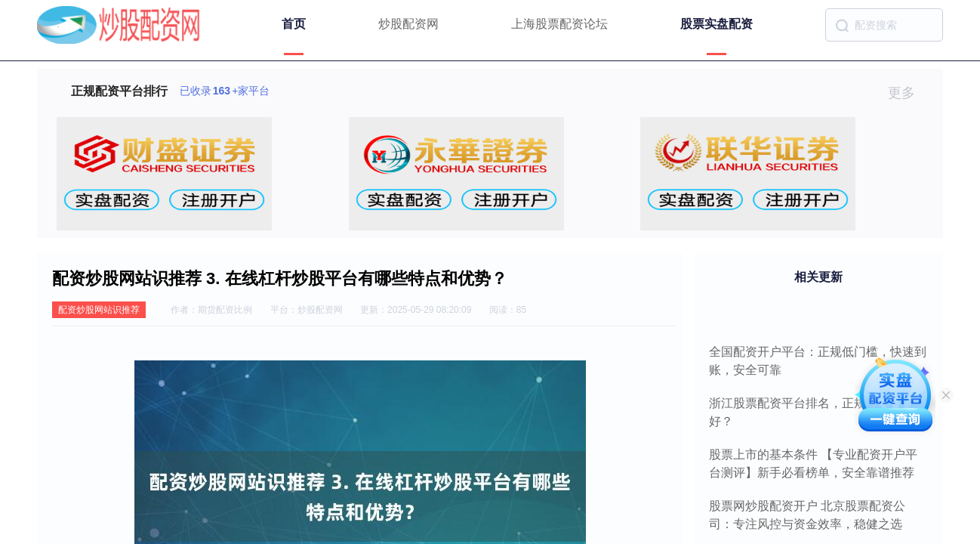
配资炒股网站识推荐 (99, 310)
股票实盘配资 (717, 24)
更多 (908, 93)
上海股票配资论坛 (559, 24)
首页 (294, 24)
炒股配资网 (408, 24)
